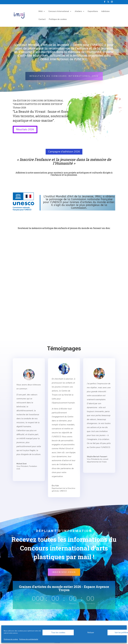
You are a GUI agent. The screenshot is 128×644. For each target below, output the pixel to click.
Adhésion (105, 12)
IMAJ (41, 12)
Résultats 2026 (25, 129)
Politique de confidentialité (29, 639)
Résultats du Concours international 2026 (64, 76)
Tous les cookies (58, 633)
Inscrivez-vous (64, 572)
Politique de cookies (11, 639)
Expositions (93, 12)
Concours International (59, 12)
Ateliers (78, 12)
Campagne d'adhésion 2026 (64, 152)
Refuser (91, 633)
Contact (42, 19)
